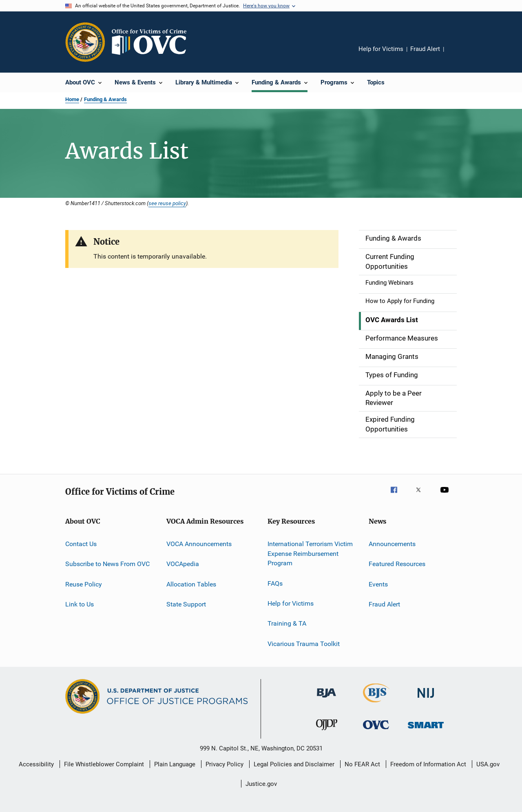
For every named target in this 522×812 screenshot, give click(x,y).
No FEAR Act (362, 764)
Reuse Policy (84, 584)
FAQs (275, 583)
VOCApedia (183, 564)
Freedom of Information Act (428, 764)
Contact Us (81, 544)
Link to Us (80, 604)
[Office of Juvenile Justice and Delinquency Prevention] (327, 732)
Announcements (392, 544)
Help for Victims (381, 49)
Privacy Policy (225, 764)
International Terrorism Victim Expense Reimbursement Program (310, 554)
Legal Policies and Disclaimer (294, 764)
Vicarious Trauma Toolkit (304, 644)
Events (378, 584)
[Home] (153, 42)
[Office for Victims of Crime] (376, 731)
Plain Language (175, 764)
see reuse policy (167, 203)
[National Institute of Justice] (426, 699)
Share (457, 55)
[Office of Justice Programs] (85, 42)
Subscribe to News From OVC (107, 564)
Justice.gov (261, 784)
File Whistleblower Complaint (104, 764)
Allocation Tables (191, 584)
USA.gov (488, 764)
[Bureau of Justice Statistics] (376, 704)
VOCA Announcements (199, 544)
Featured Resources (397, 564)
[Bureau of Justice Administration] (326, 699)
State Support (186, 604)
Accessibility (36, 764)
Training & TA (287, 623)
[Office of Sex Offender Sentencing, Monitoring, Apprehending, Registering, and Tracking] (426, 730)
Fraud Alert (425, 49)
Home (72, 99)
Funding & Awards (105, 99)
